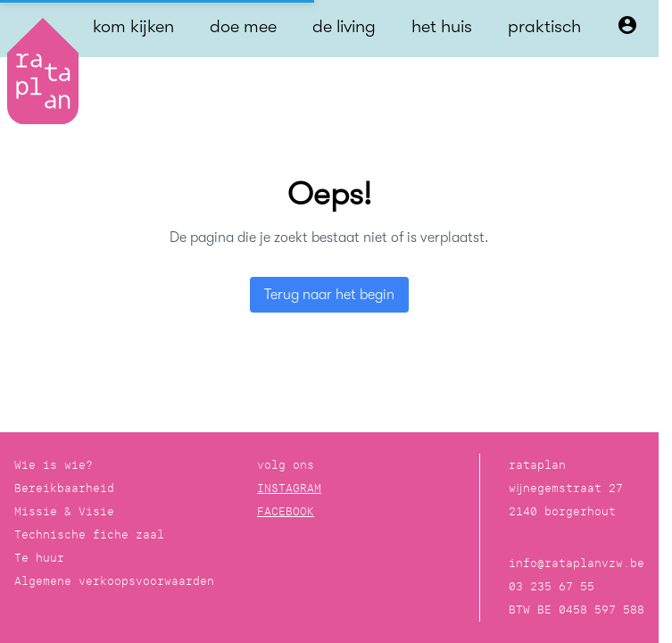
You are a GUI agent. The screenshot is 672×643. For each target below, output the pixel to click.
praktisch (544, 26)
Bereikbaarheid (64, 488)
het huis (442, 26)
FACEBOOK (286, 511)
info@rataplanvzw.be (577, 563)
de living (344, 26)
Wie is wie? (54, 465)
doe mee (243, 26)
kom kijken (133, 26)
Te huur (39, 558)
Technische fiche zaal (89, 534)
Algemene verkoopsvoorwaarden (114, 581)
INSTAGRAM (289, 488)
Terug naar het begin (329, 295)
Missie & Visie (64, 511)
